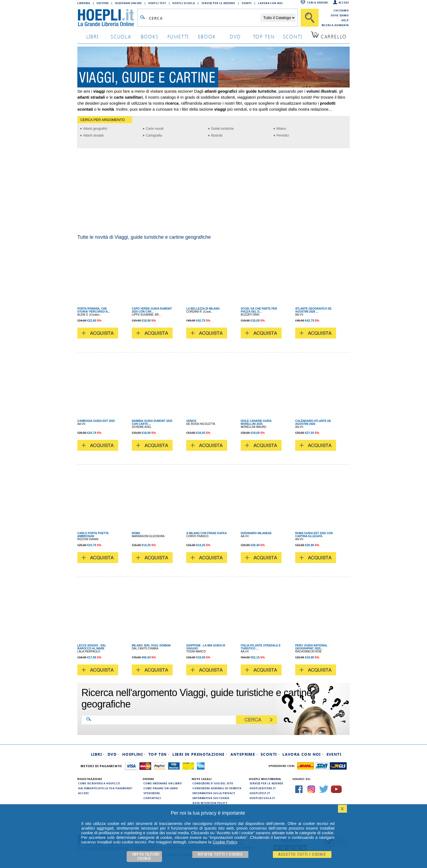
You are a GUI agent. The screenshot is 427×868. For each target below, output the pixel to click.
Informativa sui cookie (211, 798)
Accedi (344, 2)
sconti (293, 36)
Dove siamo (340, 15)
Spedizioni (152, 793)
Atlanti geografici (95, 129)
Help (345, 20)
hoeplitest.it (260, 793)
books (150, 36)
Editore (103, 3)
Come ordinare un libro (163, 783)
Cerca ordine (318, 2)
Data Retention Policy (210, 803)
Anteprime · (244, 754)
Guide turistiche (222, 129)
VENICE (191, 421)
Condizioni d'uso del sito (213, 783)
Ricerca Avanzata (335, 25)
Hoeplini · (134, 754)
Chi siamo (341, 10)
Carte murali (155, 129)
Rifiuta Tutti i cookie (220, 855)
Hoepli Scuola (184, 3)
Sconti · (270, 754)
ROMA (136, 533)
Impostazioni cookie (146, 857)
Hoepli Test (157, 3)
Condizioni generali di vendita (217, 788)
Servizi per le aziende (218, 3)
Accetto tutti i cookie (302, 855)
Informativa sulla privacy (214, 793)
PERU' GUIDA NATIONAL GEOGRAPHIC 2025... (311, 647)
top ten (264, 36)
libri (92, 36)
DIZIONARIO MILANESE (256, 533)
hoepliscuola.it (262, 798)
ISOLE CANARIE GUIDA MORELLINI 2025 (256, 422)
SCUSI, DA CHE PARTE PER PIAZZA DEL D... (259, 310)
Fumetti (178, 36)
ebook (207, 36)
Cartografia (154, 135)
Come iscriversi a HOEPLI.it (99, 783)
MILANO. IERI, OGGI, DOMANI (151, 645)
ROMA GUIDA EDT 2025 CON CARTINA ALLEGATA (314, 535)
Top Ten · (159, 754)
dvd (235, 36)
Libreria (84, 3)
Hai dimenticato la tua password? (105, 788)
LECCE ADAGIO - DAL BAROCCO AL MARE (92, 647)
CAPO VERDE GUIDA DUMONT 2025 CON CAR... (152, 310)
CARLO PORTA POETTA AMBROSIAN (93, 535)
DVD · (114, 754)
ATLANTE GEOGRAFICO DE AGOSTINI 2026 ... (313, 310)
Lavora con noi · (303, 754)
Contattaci (152, 798)
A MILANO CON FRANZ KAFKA (207, 533)
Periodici (283, 135)
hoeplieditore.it (263, 788)
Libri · (98, 754)
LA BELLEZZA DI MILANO (203, 309)
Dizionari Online (128, 3)
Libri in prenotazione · (200, 754)
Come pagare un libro (161, 788)
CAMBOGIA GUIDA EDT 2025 (96, 421)
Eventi (247, 3)
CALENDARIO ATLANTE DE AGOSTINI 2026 (313, 422)
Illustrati (217, 135)
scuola (121, 36)
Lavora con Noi (270, 3)
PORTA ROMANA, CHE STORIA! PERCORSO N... (94, 310)
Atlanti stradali (93, 135)
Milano (281, 129)
